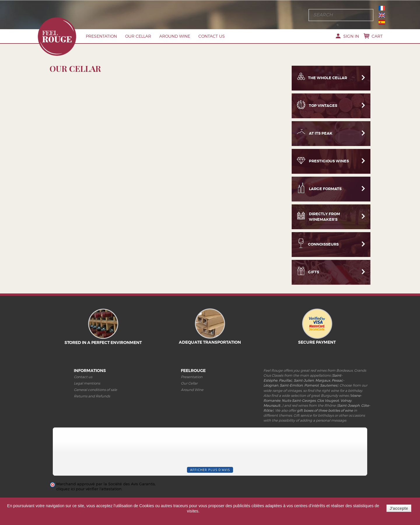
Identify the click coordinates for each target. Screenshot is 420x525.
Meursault (272, 405)
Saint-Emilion (291, 385)
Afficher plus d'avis (210, 470)
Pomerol (311, 385)
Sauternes (328, 385)
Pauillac (286, 380)
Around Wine (175, 36)
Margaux (323, 380)
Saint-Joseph (349, 405)
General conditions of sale (95, 390)
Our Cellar (138, 36)
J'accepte (399, 508)
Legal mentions (87, 383)
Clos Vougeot (328, 400)
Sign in (351, 36)
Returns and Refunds (92, 396)
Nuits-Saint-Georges (299, 400)
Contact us (212, 36)
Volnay (346, 400)
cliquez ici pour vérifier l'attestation (89, 489)
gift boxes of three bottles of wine (325, 410)
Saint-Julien (304, 380)
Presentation (101, 36)
